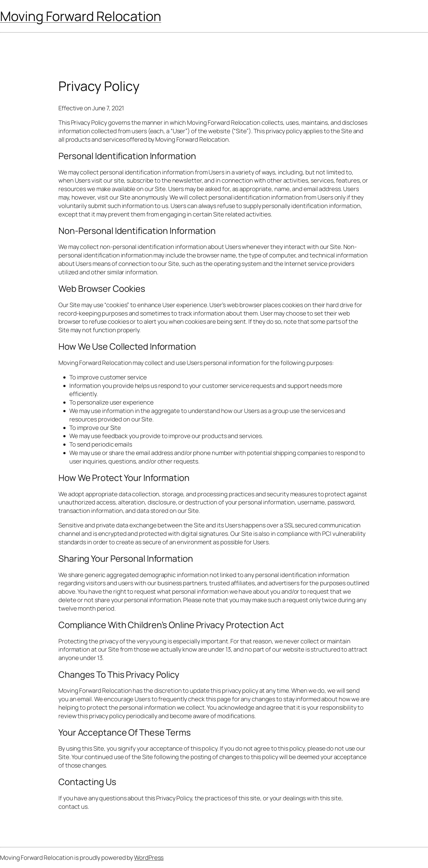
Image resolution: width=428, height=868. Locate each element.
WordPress (149, 858)
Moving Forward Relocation (81, 16)
